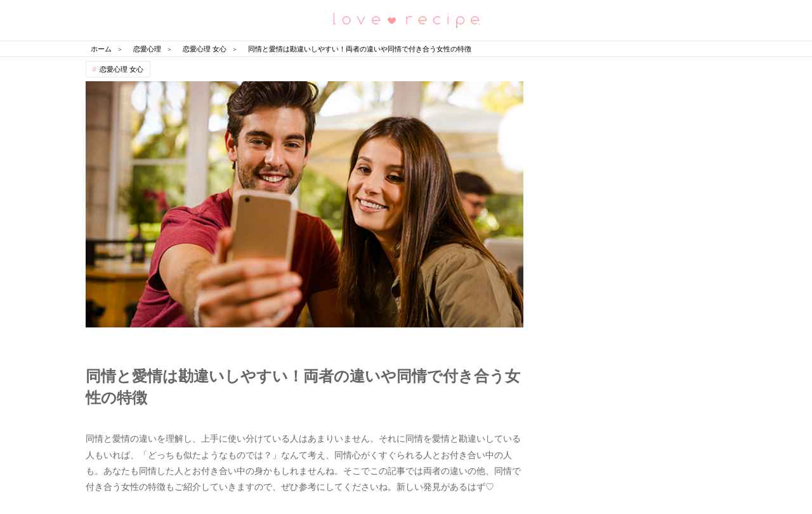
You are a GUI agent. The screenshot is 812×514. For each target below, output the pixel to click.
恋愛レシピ (406, 19)
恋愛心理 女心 (121, 69)
